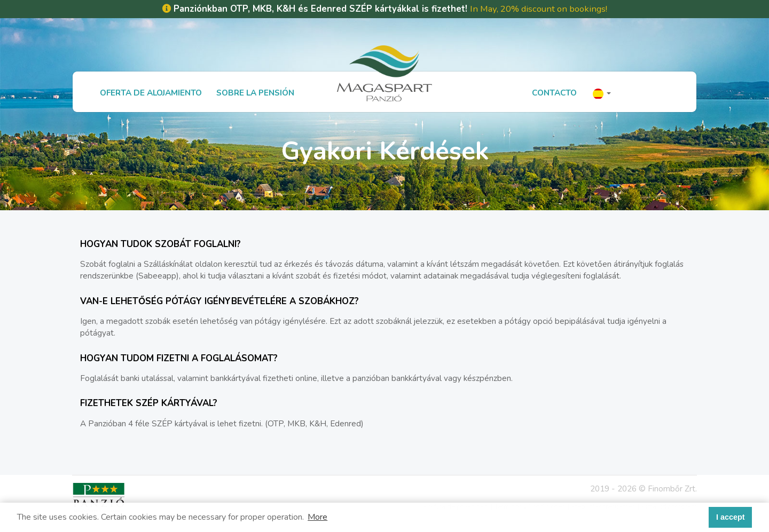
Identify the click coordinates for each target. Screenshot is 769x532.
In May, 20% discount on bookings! (539, 9)
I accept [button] (731, 517)
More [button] (317, 517)
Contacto (554, 93)
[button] (602, 92)
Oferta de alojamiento (151, 93)
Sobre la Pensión (255, 93)
